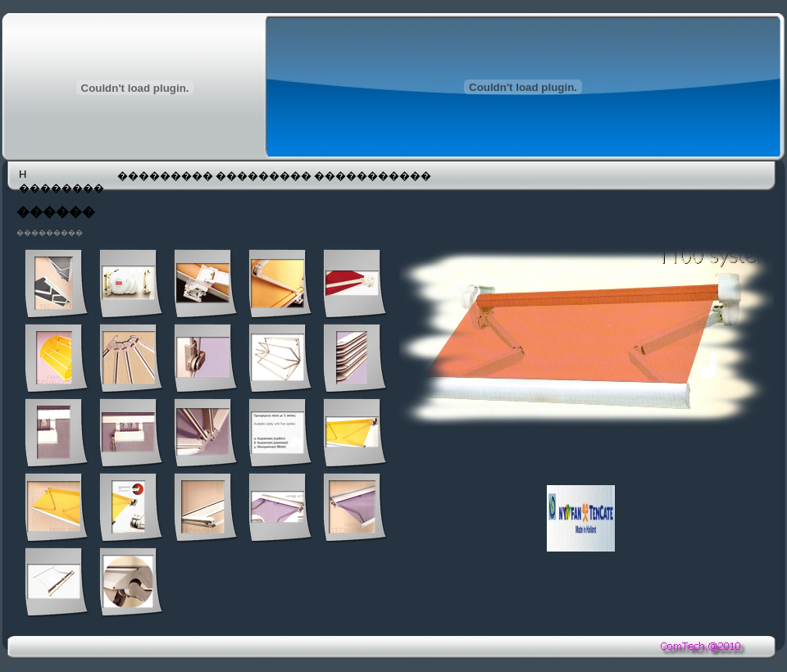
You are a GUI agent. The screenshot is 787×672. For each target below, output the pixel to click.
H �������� (61, 181)
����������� (362, 176)
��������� (165, 176)
